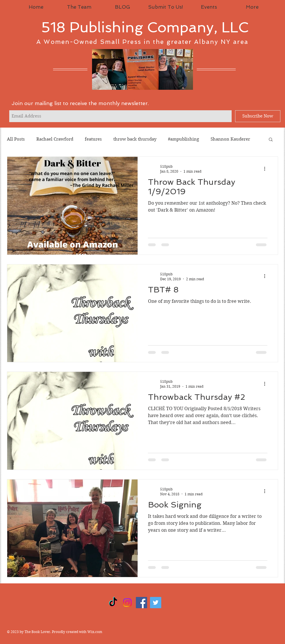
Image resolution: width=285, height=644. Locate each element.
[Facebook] (141, 603)
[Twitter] (156, 603)
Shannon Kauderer (230, 139)
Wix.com (95, 632)
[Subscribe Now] (258, 116)
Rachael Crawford (55, 139)
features (93, 139)
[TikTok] (113, 603)
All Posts (16, 139)
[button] (271, 140)
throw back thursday (135, 139)
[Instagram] (127, 603)
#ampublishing (183, 139)
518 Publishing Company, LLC (145, 27)
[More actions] (267, 169)
